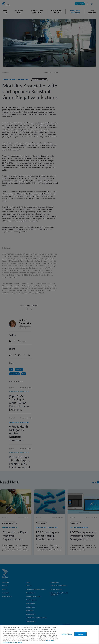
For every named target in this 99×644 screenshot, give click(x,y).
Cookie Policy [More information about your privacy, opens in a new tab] (50, 641)
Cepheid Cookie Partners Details (12, 642)
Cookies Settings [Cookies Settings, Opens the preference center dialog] (67, 634)
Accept (81, 634)
